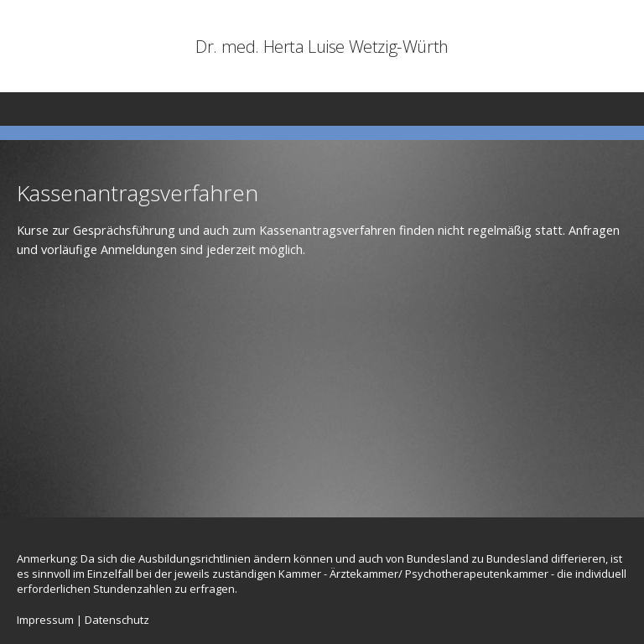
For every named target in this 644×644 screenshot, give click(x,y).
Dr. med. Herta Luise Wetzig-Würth (322, 46)
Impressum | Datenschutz (83, 620)
